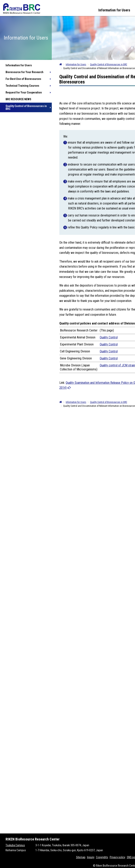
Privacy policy (117, 857)
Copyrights (102, 857)
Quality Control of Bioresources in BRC (26, 107)
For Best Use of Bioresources (23, 79)
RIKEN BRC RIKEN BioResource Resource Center (22, 8)
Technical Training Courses (22, 86)
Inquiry (91, 857)
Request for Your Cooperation (24, 92)
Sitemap (81, 857)
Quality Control (109, 337)
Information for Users (114, 10)
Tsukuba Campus (15, 845)
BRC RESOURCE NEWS (18, 99)
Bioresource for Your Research (24, 72)
